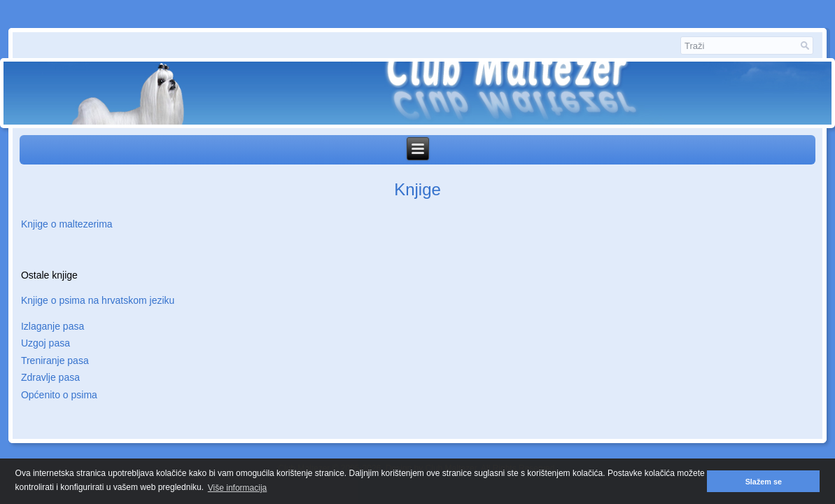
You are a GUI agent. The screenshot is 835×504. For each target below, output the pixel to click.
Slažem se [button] (764, 482)
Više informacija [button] (237, 488)
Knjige (417, 189)
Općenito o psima (59, 395)
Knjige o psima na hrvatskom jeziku (98, 300)
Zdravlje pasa (50, 377)
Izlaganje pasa (52, 326)
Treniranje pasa (55, 360)
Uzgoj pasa (45, 343)
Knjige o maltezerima (67, 224)
